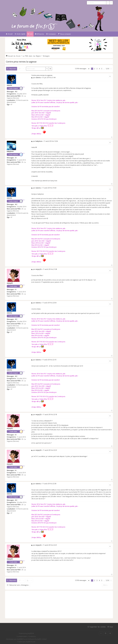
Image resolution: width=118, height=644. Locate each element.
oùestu (9, 85)
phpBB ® (31, 633)
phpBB (19, 639)
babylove (10, 151)
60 (16, 289)
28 (16, 158)
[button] (89, 69)
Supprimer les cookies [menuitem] (98, 627)
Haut (111, 627)
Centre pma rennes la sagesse (21, 62)
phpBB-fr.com (30, 642)
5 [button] (102, 69)
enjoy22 (10, 283)
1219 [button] (107, 69)
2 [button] (95, 69)
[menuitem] (39, 34)
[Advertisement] (59, 604)
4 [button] (99, 69)
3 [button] (97, 69)
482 (16, 92)
